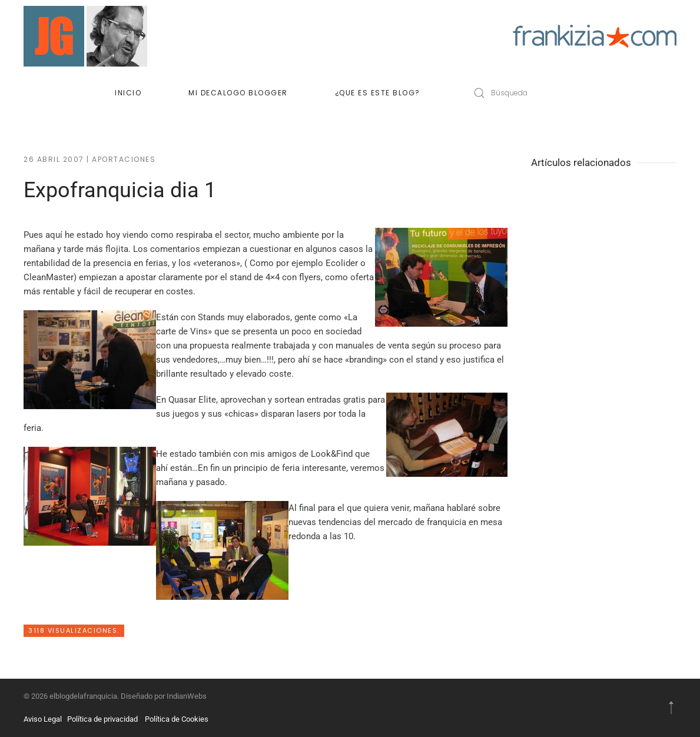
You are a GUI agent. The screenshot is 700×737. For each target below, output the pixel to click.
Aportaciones (124, 159)
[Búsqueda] (538, 93)
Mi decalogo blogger (238, 93)
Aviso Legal (43, 719)
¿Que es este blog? (378, 93)
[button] (671, 708)
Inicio (128, 93)
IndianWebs (187, 696)
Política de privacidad (102, 719)
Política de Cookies (177, 719)
